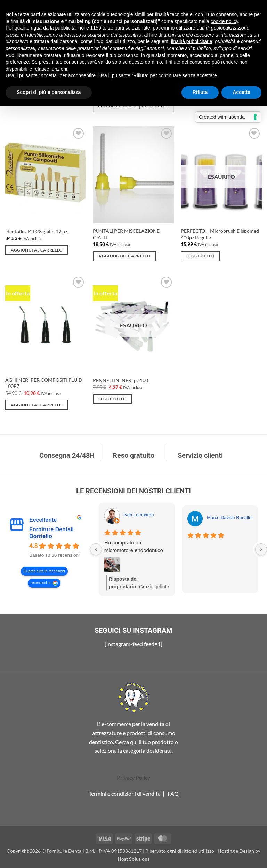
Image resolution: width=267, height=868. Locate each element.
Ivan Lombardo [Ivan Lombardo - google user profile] (139, 515)
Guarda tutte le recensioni (44, 571)
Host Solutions (133, 859)
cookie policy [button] (224, 21)
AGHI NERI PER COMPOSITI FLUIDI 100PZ (44, 383)
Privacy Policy (133, 777)
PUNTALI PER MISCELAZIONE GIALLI (126, 234)
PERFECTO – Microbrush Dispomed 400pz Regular (220, 234)
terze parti (113, 28)
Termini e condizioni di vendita (125, 793)
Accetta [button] (241, 92)
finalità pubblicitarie (191, 41)
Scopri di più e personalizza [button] (49, 92)
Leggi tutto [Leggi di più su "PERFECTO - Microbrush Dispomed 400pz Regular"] (200, 256)
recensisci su (41, 583)
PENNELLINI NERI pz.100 (120, 380)
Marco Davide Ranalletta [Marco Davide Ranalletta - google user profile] (232, 517)
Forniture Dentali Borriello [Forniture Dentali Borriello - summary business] (51, 533)
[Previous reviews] (96, 549)
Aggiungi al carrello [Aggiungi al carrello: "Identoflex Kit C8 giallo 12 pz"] (37, 250)
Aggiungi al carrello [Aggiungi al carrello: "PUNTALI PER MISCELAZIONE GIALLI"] (124, 256)
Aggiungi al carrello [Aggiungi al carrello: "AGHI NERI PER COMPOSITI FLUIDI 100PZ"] (37, 405)
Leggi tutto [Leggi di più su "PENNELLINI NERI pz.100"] (112, 399)
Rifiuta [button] (200, 92)
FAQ (173, 793)
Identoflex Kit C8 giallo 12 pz (36, 232)
